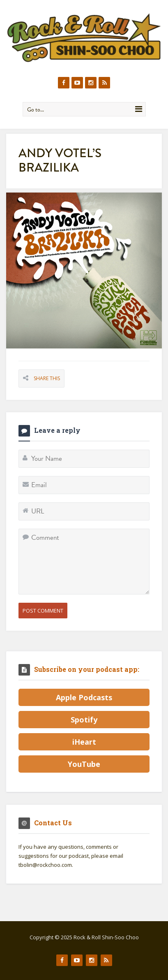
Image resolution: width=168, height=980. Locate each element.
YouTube (84, 764)
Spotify (84, 720)
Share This (47, 378)
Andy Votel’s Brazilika (60, 160)
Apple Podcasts (84, 697)
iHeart (84, 742)
